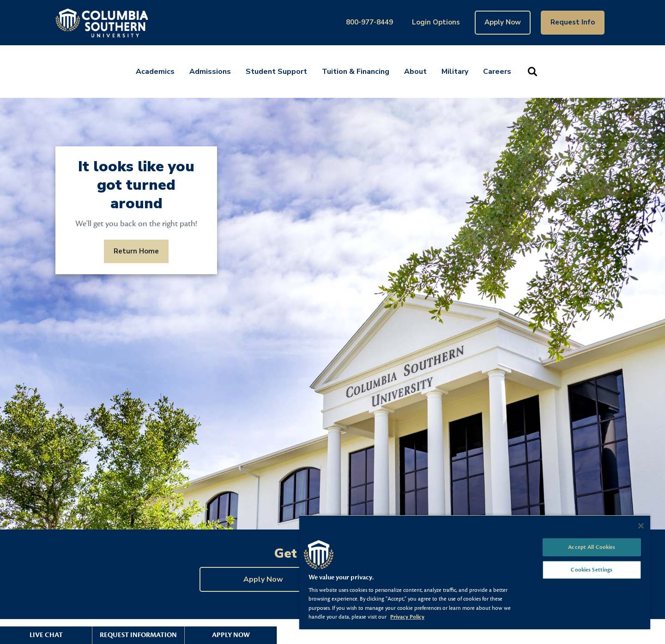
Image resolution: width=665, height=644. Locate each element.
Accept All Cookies (592, 547)
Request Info (573, 22)
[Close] (641, 526)
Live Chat (46, 635)
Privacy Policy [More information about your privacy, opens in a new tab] (407, 617)
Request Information (138, 635)
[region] (475, 572)
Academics (155, 72)
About (415, 72)
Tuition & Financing (356, 72)
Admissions (210, 72)
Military (455, 72)
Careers (497, 72)
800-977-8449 (369, 22)
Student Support (276, 72)
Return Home (136, 251)
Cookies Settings (592, 570)
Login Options (436, 22)
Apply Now (503, 22)
